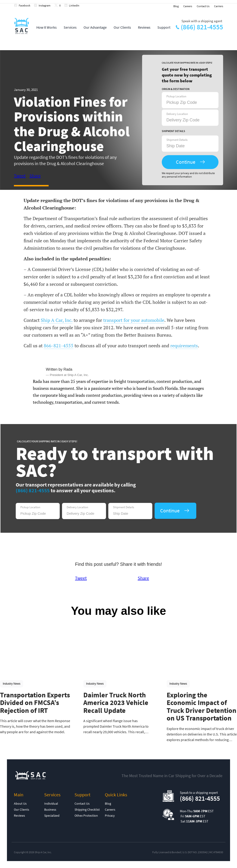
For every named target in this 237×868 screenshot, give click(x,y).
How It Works (47, 27)
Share (35, 176)
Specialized (52, 816)
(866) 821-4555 (202, 27)
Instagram (45, 5)
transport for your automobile (134, 320)
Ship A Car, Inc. (57, 320)
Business (50, 810)
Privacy (110, 816)
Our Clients (122, 27)
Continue (186, 162)
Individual (51, 803)
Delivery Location (177, 114)
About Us (20, 803)
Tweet (20, 176)
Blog (176, 6)
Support (164, 27)
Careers (188, 6)
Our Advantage (95, 27)
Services (70, 27)
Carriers (219, 6)
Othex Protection (86, 816)
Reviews (144, 27)
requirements (184, 346)
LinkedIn (74, 5)
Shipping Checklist (87, 810)
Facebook (25, 5)
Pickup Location (176, 96)
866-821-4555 (59, 346)
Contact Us (203, 6)
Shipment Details (177, 140)
